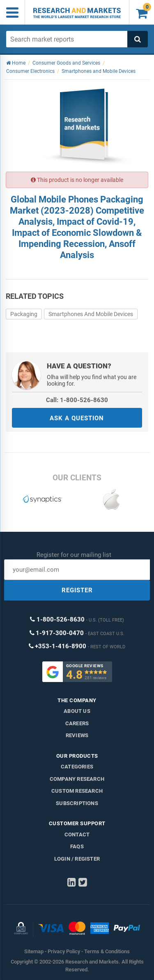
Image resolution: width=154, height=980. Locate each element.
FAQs (77, 846)
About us (77, 711)
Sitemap (34, 951)
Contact (77, 835)
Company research (77, 779)
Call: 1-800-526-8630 (77, 400)
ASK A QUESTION (77, 418)
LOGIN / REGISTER (77, 859)
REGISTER (77, 590)
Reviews (77, 735)
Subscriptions (77, 803)
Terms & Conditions (107, 951)
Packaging (24, 314)
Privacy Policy (64, 951)
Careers (77, 723)
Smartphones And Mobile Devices (91, 314)
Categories (77, 767)
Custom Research (77, 791)
